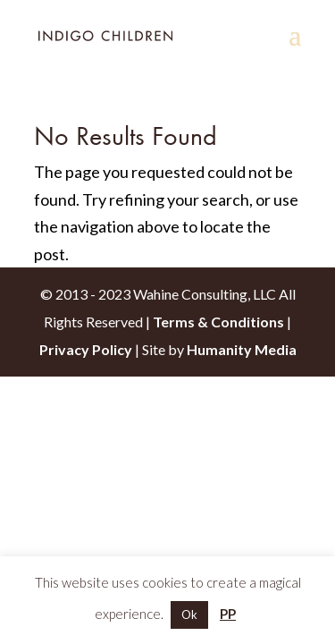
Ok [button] (189, 614)
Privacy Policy (86, 349)
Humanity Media (242, 349)
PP (228, 614)
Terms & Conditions (218, 322)
